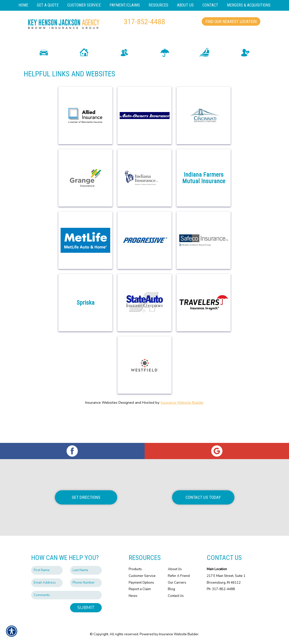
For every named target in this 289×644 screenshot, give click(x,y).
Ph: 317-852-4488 (221, 589)
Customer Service (142, 576)
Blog (171, 589)
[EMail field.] (47, 583)
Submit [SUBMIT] (86, 608)
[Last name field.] (86, 570)
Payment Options (141, 583)
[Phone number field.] (86, 583)
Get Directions (86, 497)
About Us (175, 569)
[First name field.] (47, 570)
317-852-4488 (144, 22)
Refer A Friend (179, 576)
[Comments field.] (66, 595)
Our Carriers (177, 583)
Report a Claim (140, 589)
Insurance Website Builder (182, 433)
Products (135, 569)
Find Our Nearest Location (231, 21)
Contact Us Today (203, 497)
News (133, 596)
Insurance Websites (101, 433)
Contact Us (176, 596)
